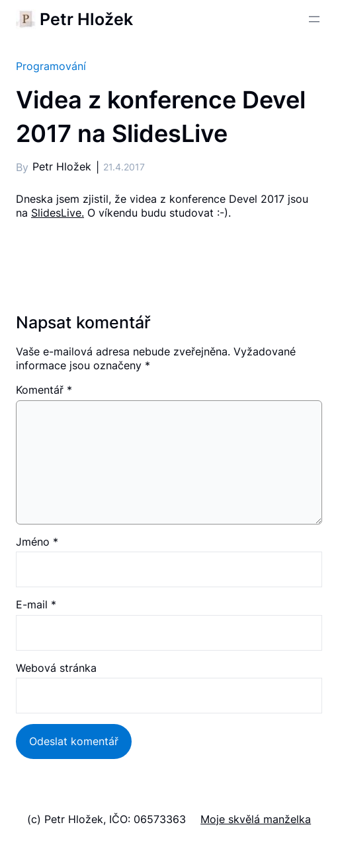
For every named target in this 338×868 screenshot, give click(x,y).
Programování (51, 66)
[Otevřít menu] (314, 19)
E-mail (36, 604)
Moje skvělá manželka (256, 819)
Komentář (44, 390)
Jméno (37, 542)
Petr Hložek (86, 19)
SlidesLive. (58, 213)
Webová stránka (56, 668)
